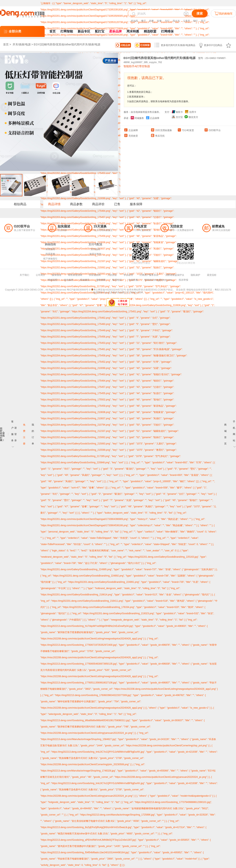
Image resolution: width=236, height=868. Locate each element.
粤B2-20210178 (223, 290)
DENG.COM (136, 292)
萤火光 (176, 21)
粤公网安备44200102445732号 (108, 290)
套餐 (151, 21)
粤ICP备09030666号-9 (79, 290)
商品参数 (76, 204)
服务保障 (136, 204)
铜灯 (195, 21)
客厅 (203, 21)
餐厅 (144, 21)
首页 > (7, 44)
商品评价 (98, 204)
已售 (117, 204)
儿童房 (186, 21)
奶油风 (135, 21)
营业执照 (181, 290)
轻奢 (159, 21)
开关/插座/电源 (22, 44)
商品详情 (54, 204)
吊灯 (167, 21)
